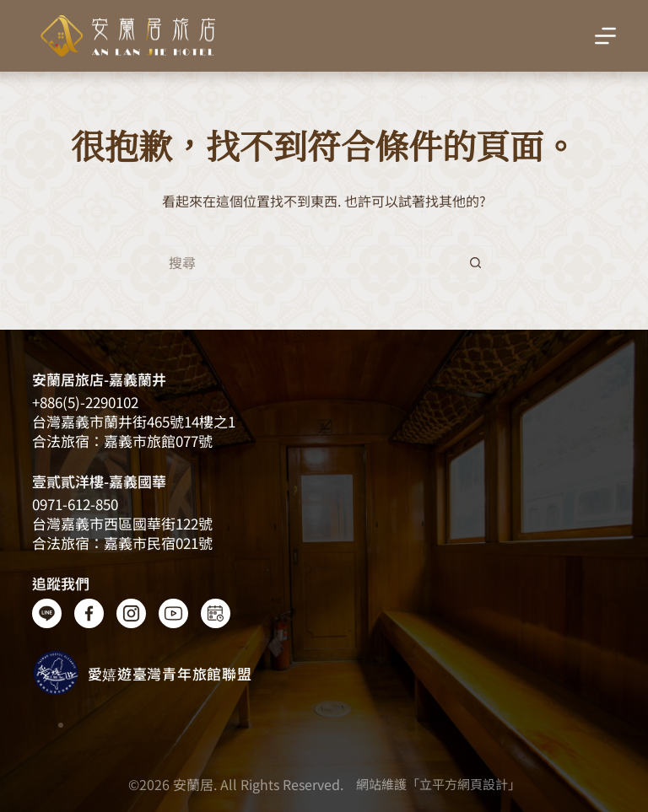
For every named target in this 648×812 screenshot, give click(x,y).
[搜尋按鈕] (476, 262)
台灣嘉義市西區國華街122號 (122, 523)
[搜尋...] (307, 262)
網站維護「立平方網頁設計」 (438, 784)
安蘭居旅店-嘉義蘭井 (99, 379)
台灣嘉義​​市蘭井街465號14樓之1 (134, 421)
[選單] (605, 36)
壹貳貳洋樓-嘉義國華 (99, 481)
